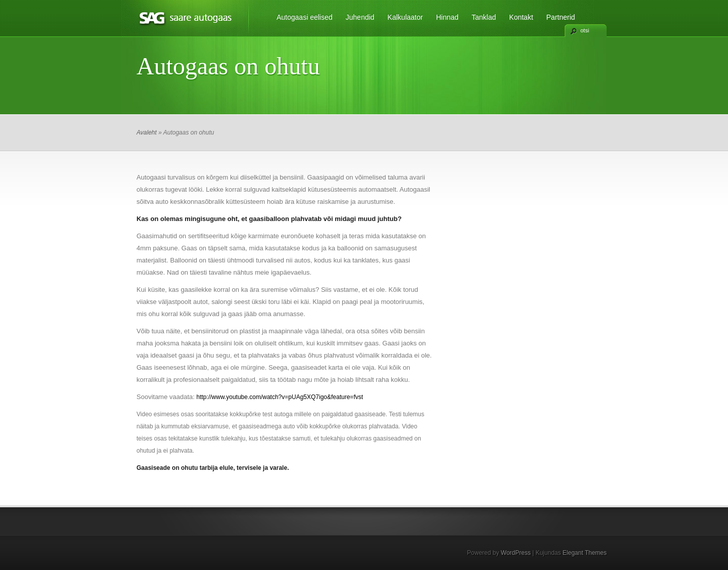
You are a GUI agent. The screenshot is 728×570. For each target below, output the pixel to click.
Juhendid (360, 17)
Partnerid (561, 17)
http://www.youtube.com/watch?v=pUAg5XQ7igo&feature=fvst (280, 397)
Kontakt (521, 17)
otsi (585, 30)
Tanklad (484, 17)
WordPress (516, 553)
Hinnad (447, 17)
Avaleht (147, 133)
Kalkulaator (405, 17)
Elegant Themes (585, 553)
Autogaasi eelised (305, 17)
